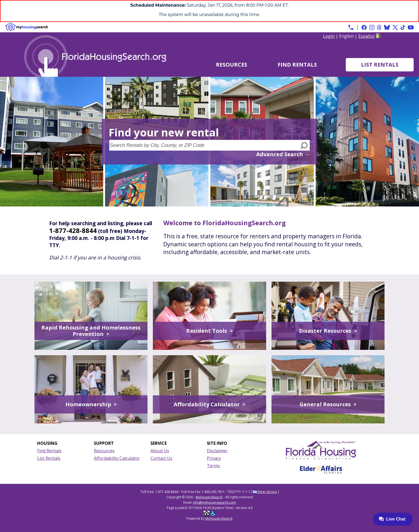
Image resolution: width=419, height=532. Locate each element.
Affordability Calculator (117, 458)
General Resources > (328, 404)
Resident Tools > (210, 331)
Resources (232, 65)
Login (329, 36)
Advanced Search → (283, 154)
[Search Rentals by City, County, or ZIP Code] (204, 145)
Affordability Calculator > (210, 404)
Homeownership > (91, 404)
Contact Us (161, 458)
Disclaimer (217, 451)
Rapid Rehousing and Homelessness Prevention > (91, 331)
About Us (160, 451)
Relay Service (265, 492)
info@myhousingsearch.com (214, 502)
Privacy (214, 458)
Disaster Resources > (328, 331)
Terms (213, 466)
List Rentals (380, 65)
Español (366, 36)
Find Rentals (297, 65)
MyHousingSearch (209, 497)
